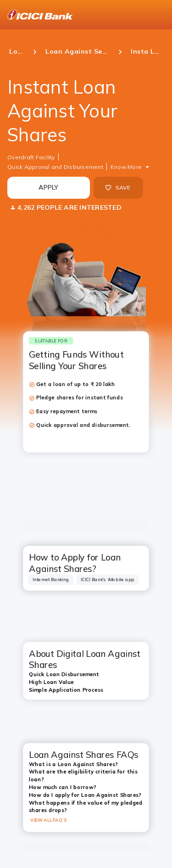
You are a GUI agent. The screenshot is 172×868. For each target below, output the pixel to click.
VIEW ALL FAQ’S (48, 820)
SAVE (118, 188)
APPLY (48, 187)
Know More (126, 167)
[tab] (51, 580)
